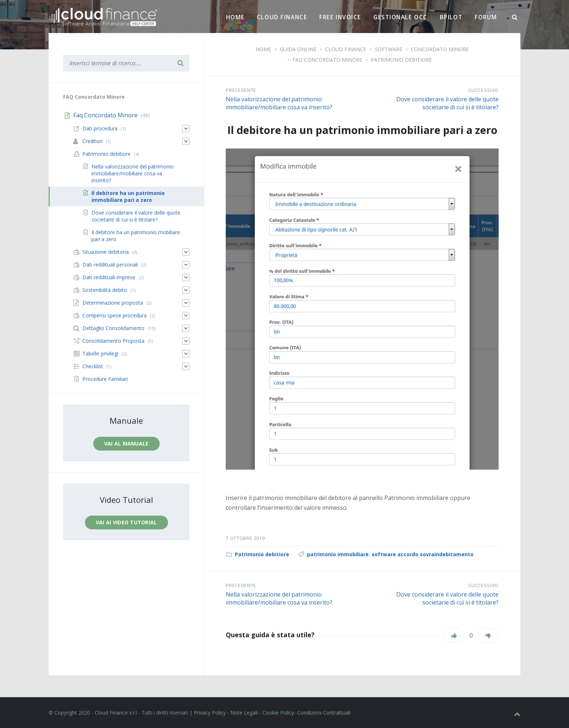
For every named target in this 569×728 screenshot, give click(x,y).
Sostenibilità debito (105, 290)
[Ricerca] (515, 17)
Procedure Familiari (105, 379)
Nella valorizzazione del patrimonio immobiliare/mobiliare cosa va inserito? (279, 103)
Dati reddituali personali (110, 265)
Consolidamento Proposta (113, 341)
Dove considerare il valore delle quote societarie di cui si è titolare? (447, 103)
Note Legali (244, 713)
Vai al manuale (126, 444)
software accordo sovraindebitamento (423, 554)
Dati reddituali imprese (109, 277)
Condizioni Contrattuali (324, 713)
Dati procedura (100, 128)
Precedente (241, 90)
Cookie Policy (278, 713)
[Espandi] (186, 129)
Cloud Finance (282, 17)
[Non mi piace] (488, 635)
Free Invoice (340, 17)
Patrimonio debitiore (401, 60)
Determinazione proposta (113, 303)
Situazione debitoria (106, 252)
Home (235, 17)
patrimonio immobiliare (338, 554)
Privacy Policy (210, 713)
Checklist (93, 366)
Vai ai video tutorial (126, 522)
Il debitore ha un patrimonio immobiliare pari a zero (128, 196)
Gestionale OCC (400, 17)
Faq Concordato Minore (327, 60)
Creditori (92, 141)
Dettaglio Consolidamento (113, 328)
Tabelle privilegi (100, 353)
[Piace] (454, 635)
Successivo (483, 90)
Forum (486, 17)
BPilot (451, 17)
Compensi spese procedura (114, 315)
